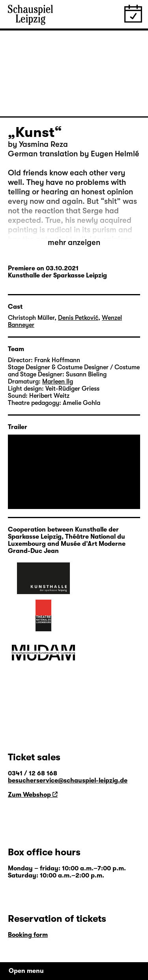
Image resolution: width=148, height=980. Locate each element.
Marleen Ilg (58, 382)
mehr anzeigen (74, 242)
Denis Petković (78, 318)
